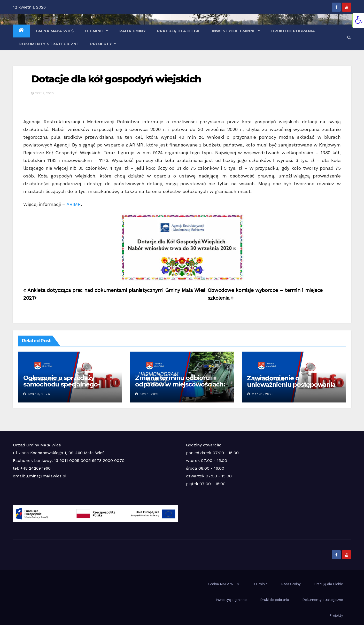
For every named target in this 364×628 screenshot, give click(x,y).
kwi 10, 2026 (39, 394)
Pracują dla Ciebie (179, 31)
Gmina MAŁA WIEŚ (55, 31)
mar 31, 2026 (263, 394)
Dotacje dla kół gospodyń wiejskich (116, 79)
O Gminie (96, 31)
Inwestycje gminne (236, 31)
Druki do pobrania (293, 31)
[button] (349, 37)
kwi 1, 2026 (150, 394)
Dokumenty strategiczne (49, 44)
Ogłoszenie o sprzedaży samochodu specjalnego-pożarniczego (61, 384)
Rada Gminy (133, 31)
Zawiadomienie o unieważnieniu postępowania (291, 381)
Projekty (103, 44)
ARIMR (74, 204)
